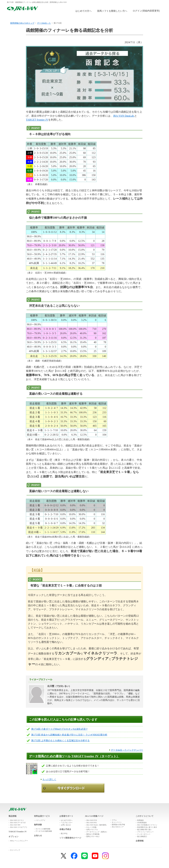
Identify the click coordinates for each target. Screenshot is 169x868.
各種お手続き (65, 829)
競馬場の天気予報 (118, 825)
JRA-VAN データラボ (18, 823)
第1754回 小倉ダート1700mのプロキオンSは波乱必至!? (59, 729)
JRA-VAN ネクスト (17, 820)
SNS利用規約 (142, 823)
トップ (20, 17)
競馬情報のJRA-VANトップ (22, 23)
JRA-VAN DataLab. (124, 116)
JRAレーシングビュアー (19, 841)
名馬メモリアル (92, 830)
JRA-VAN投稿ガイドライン (147, 825)
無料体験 (71, 17)
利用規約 (140, 820)
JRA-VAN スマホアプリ (19, 827)
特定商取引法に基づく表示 (147, 827)
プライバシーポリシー (145, 832)
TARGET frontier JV (37, 120)
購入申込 (97, 17)
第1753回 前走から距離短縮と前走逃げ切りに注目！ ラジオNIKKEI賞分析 (69, 735)
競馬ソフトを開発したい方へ (112, 11)
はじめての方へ (84, 11)
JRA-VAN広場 (123, 17)
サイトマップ (15, 850)
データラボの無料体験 (44, 831)
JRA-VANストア (118, 827)
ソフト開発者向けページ (70, 838)
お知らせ (38, 836)
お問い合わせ (66, 825)
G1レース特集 (91, 827)
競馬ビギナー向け (93, 836)
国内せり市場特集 (93, 834)
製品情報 (45, 17)
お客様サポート (149, 17)
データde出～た (44, 23)
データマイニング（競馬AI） (97, 832)
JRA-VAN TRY (15, 825)
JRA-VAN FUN (92, 820)
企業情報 (140, 841)
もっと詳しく (49, 779)
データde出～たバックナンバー (127, 750)
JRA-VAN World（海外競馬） (97, 825)
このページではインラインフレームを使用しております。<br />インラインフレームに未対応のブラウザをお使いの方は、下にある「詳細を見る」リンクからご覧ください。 (147, 11)
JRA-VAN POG (92, 823)
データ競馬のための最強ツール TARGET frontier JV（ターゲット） (74, 756)
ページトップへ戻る (153, 805)
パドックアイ (40, 820)
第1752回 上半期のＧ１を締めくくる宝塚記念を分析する (60, 741)
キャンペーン (117, 822)
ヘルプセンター (67, 823)
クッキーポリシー (144, 834)
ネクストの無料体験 (43, 829)
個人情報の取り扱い (145, 830)
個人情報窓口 (142, 836)
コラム (114, 820)
